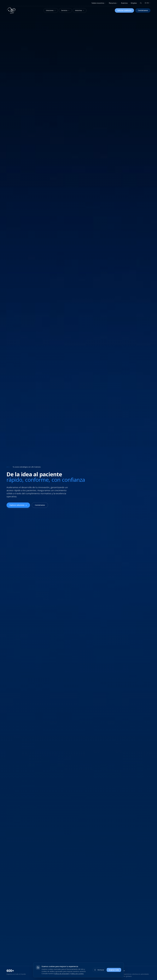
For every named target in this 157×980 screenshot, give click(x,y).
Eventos (124, 3)
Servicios (65, 10)
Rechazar (99, 970)
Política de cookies (77, 974)
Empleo (134, 3)
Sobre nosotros (99, 3)
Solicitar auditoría (124, 10)
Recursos (113, 3)
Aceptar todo (114, 970)
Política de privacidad (61, 974)
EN (148, 3)
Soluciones (51, 10)
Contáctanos (143, 10)
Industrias (80, 10)
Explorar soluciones (18, 505)
